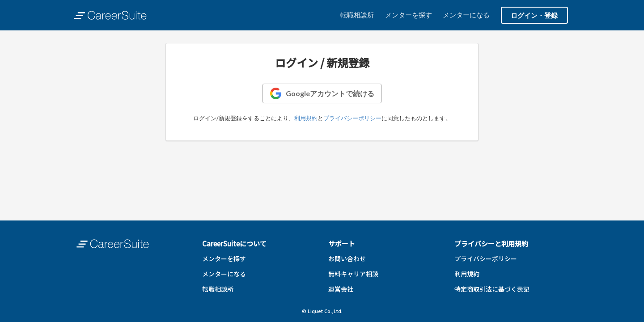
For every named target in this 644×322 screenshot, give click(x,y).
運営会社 (341, 289)
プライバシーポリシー (352, 118)
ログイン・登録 (534, 15)
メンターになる (466, 15)
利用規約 (306, 118)
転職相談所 (357, 15)
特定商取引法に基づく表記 (492, 289)
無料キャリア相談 (353, 274)
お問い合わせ (347, 258)
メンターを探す (409, 15)
